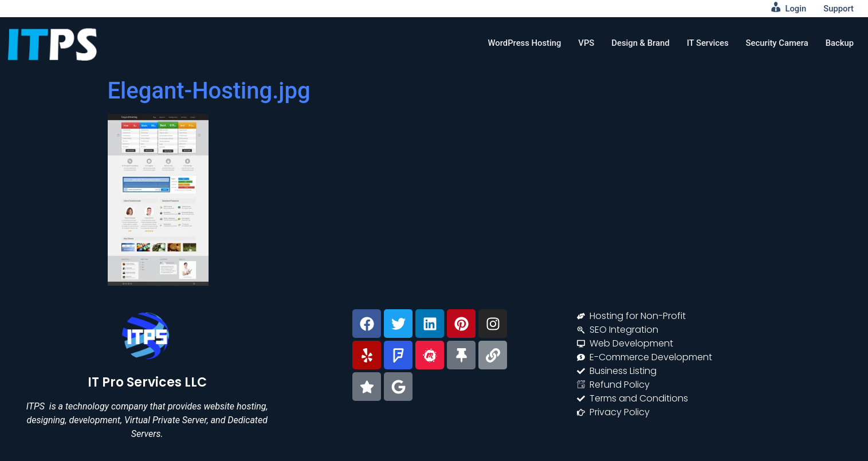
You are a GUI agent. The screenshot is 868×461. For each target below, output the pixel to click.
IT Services (706, 43)
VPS (583, 43)
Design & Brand (639, 43)
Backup (839, 43)
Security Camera (776, 43)
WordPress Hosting (521, 43)
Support (838, 9)
